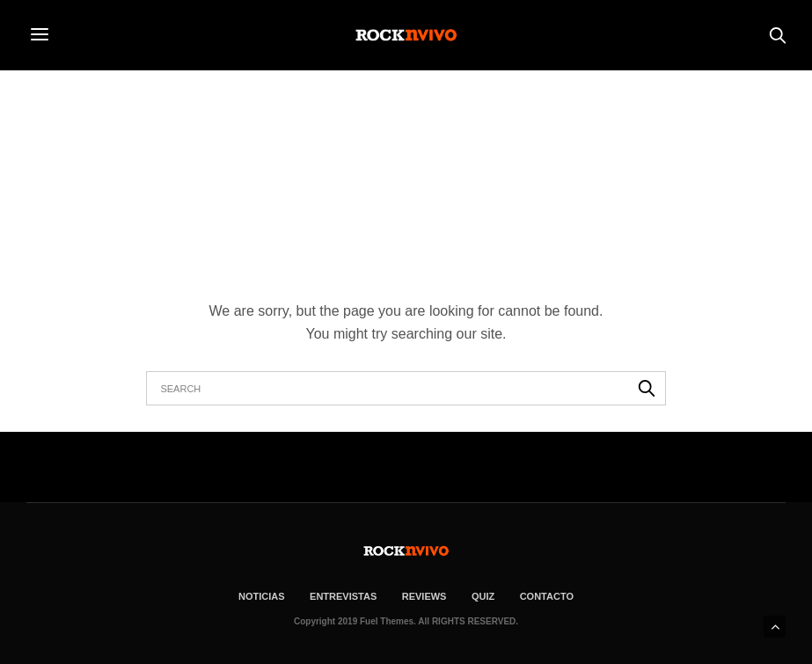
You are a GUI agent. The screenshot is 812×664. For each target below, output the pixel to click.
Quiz (483, 596)
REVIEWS (424, 596)
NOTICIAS (262, 596)
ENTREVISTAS (343, 596)
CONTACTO (547, 596)
